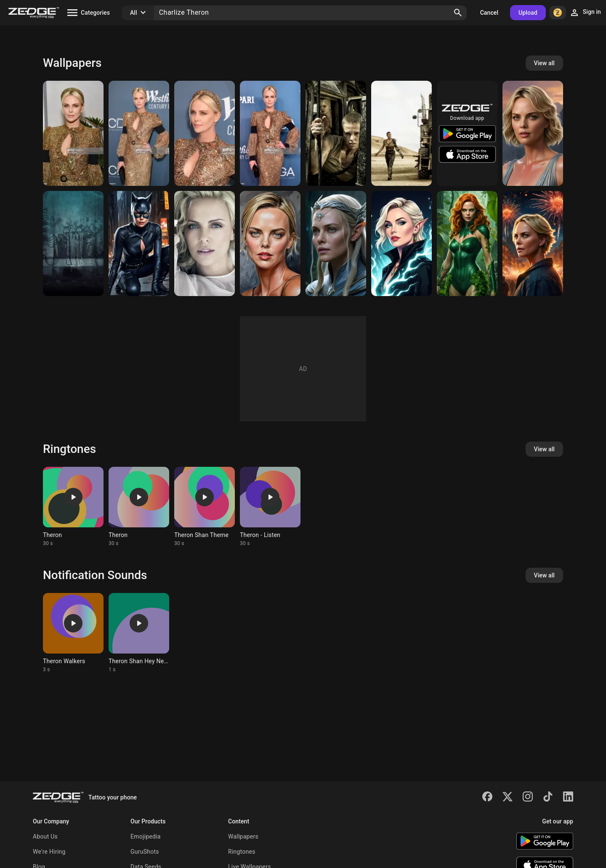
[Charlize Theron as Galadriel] (336, 243)
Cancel (489, 13)
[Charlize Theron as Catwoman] (139, 243)
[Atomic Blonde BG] (73, 243)
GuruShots (145, 852)
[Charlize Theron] (73, 133)
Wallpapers (243, 836)
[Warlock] (401, 243)
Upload (528, 13)
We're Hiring (49, 852)
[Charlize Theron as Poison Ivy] (467, 243)
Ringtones (242, 852)
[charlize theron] (205, 243)
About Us (45, 836)
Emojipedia (146, 836)
